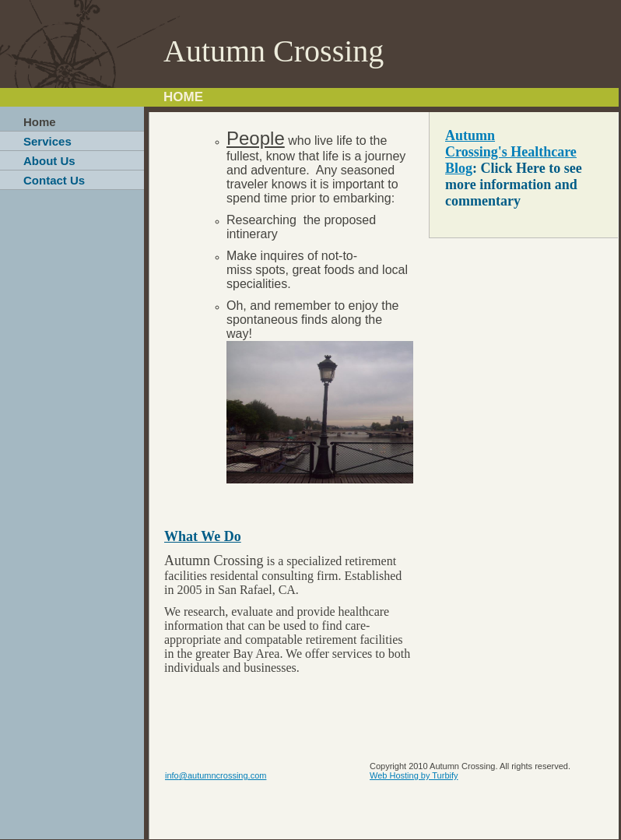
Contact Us (54, 180)
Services (47, 141)
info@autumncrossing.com (216, 775)
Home (40, 122)
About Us (49, 161)
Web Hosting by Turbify (414, 775)
